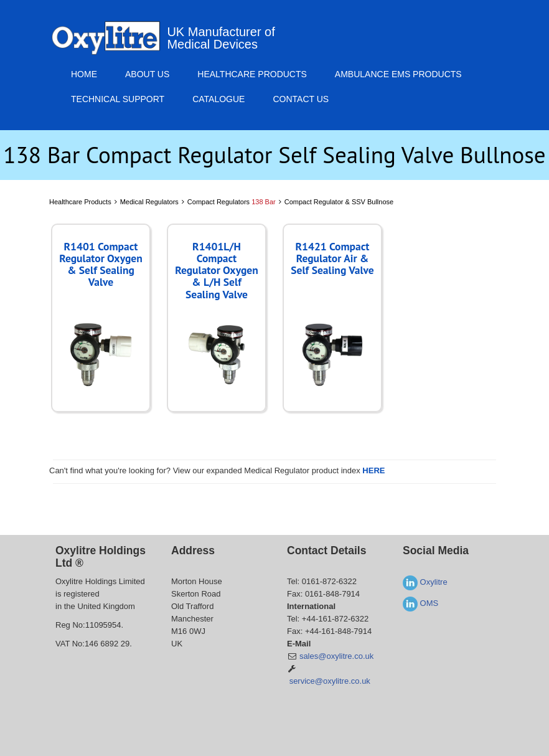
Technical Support (118, 99)
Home (84, 74)
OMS (420, 603)
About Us (147, 74)
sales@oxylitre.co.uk (336, 656)
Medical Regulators (149, 202)
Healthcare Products (252, 74)
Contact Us (301, 99)
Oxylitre (425, 582)
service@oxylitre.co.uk (330, 681)
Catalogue (218, 99)
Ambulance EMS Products (398, 74)
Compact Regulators (232, 202)
